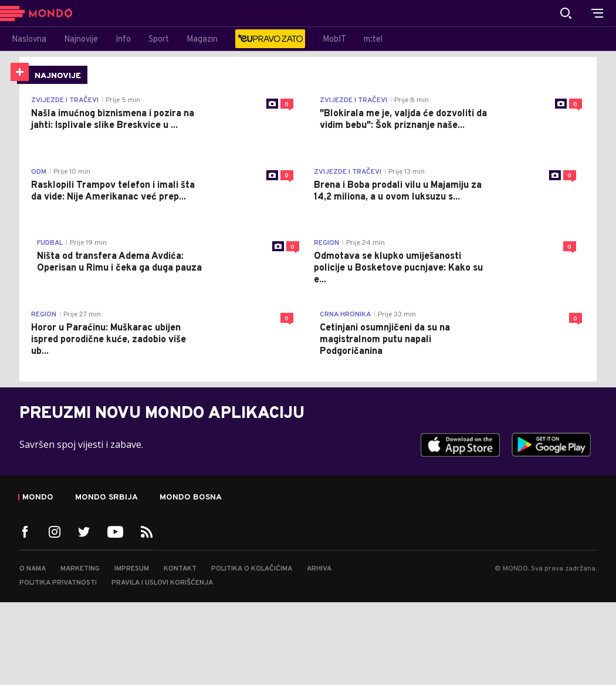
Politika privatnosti (58, 583)
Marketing (80, 569)
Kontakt (180, 569)
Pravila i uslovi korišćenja (162, 583)
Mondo (38, 498)
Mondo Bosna (191, 498)
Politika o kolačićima (252, 569)
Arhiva (319, 569)
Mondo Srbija (106, 498)
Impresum (132, 569)
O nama (33, 569)
